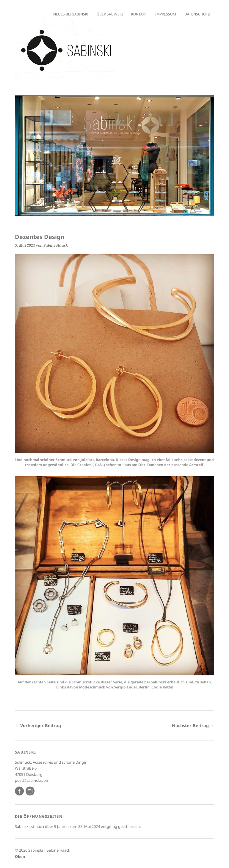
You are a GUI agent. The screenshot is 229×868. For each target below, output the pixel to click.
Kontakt (139, 14)
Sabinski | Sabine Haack (49, 850)
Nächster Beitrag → (193, 725)
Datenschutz (197, 14)
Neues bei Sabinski (71, 14)
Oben (20, 856)
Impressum (166, 14)
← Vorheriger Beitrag (38, 725)
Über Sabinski (110, 14)
